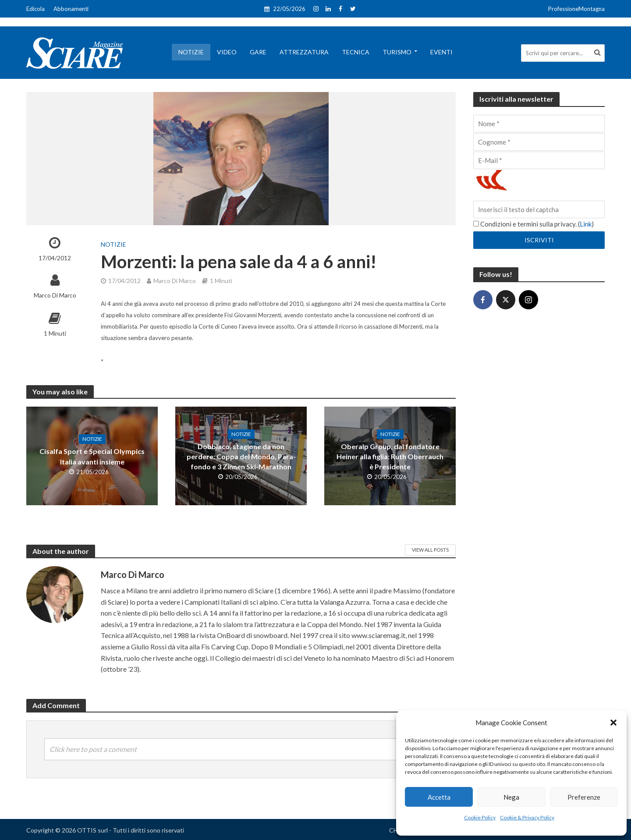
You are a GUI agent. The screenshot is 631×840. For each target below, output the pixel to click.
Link (586, 224)
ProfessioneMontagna (576, 9)
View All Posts (430, 550)
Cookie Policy (480, 817)
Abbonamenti (71, 9)
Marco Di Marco (55, 295)
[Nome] (539, 124)
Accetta (439, 797)
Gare (258, 52)
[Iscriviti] (539, 240)
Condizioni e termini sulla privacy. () (534, 224)
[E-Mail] (539, 160)
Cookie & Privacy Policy (527, 817)
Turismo (397, 52)
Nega (511, 797)
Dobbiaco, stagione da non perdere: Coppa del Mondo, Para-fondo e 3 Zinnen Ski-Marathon (241, 456)
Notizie (191, 52)
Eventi (441, 52)
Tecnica (356, 52)
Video (227, 52)
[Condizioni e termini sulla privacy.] (476, 224)
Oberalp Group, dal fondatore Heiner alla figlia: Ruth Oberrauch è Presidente (390, 456)
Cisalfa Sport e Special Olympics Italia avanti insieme (92, 456)
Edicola (35, 9)
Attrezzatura (304, 52)
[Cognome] (539, 142)
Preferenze (584, 797)
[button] (613, 723)
